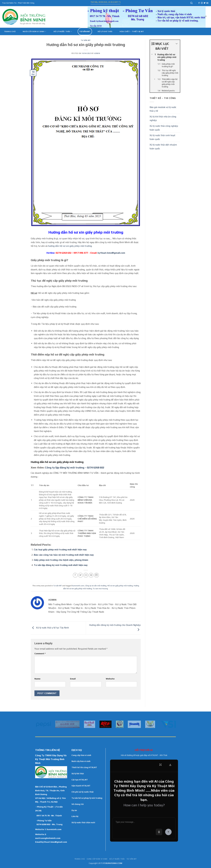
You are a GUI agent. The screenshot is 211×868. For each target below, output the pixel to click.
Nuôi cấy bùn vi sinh (35, 31)
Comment (40, 653)
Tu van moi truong (100, 589)
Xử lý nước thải (63, 31)
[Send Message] (168, 832)
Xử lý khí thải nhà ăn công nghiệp (163, 118)
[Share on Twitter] (81, 575)
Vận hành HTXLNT (81, 786)
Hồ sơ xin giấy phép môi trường (120, 586)
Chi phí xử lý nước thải (82, 792)
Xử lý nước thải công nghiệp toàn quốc (164, 128)
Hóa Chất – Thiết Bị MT (132, 31)
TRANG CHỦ (80, 859)
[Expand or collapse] (177, 44)
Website (110, 679)
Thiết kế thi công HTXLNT (84, 767)
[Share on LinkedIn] (96, 575)
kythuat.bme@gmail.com (111, 253)
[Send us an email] (207, 3)
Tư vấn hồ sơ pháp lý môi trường (87, 798)
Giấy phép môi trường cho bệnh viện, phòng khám (61, 560)
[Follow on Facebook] (199, 3)
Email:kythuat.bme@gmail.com (51, 842)
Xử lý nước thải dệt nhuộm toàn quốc (163, 147)
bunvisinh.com (78, 586)
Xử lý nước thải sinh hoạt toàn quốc (162, 137)
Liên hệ (75, 816)
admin (97, 53)
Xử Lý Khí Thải (105, 31)
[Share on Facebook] (75, 575)
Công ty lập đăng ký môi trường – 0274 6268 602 (75, 467)
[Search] (192, 3)
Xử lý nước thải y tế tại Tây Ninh (50, 628)
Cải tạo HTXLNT (80, 780)
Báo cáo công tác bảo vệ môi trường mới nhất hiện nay (64, 555)
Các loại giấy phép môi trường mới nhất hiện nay (60, 550)
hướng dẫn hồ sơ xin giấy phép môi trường (70, 246)
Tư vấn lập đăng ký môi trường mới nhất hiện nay (61, 565)
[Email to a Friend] (86, 575)
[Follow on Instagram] (202, 3)
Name (37, 679)
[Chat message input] (144, 823)
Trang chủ (10, 31)
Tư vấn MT (85, 31)
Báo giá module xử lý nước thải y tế (163, 109)
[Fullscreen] (160, 765)
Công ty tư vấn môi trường (96, 586)
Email (73, 679)
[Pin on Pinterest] (91, 575)
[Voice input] (159, 832)
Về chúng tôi (78, 804)
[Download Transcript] (170, 765)
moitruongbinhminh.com (48, 838)
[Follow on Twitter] (205, 3)
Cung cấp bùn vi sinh (81, 755)
